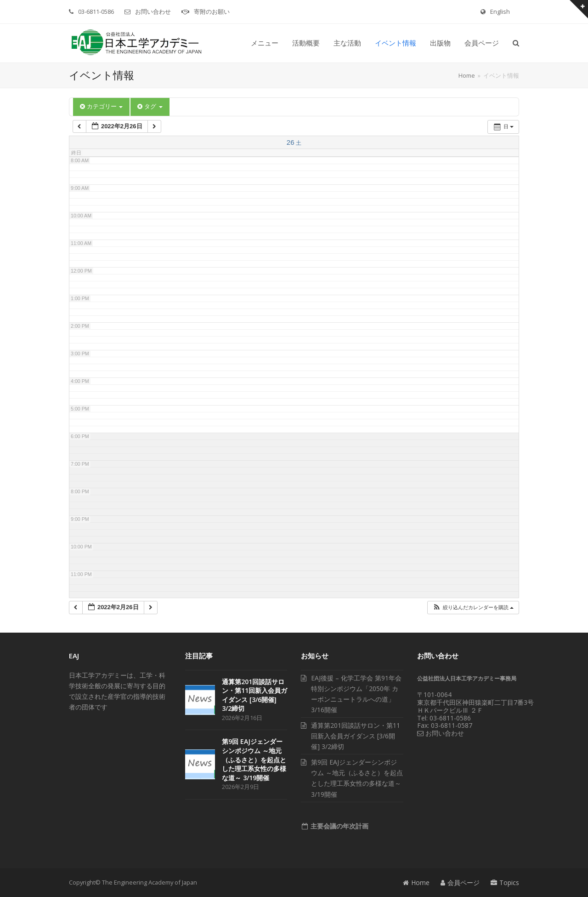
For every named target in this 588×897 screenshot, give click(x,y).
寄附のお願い (212, 11)
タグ (150, 106)
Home (416, 883)
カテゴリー (101, 106)
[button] (516, 43)
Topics (505, 883)
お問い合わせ (153, 11)
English (500, 11)
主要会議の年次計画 (339, 826)
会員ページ (460, 883)
